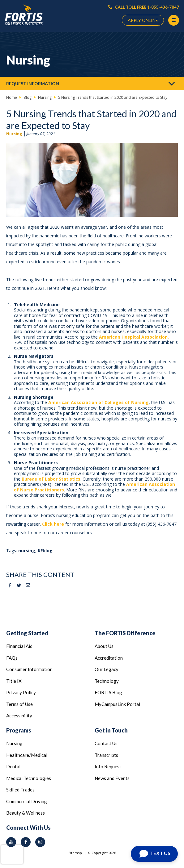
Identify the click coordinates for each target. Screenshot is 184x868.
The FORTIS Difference (125, 633)
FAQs (12, 658)
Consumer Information (29, 669)
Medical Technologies (29, 778)
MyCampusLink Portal (117, 704)
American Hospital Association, (134, 337)
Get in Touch (111, 730)
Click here (53, 524)
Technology (107, 681)
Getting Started (27, 633)
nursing (27, 551)
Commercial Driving (27, 801)
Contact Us (106, 743)
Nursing (14, 134)
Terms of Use (19, 704)
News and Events (112, 778)
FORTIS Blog (108, 692)
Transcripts (106, 755)
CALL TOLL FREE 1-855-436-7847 (144, 7)
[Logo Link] (24, 15)
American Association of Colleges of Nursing (98, 402)
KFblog (45, 551)
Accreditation (109, 658)
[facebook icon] (26, 842)
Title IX (14, 681)
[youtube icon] (11, 842)
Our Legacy (107, 669)
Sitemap (75, 853)
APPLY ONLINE (143, 20)
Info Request (108, 766)
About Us (104, 646)
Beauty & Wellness (26, 813)
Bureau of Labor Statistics (51, 479)
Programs (19, 730)
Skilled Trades (20, 790)
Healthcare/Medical (27, 755)
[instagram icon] (40, 842)
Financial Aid (19, 646)
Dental (13, 766)
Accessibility (19, 716)
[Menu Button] (174, 20)
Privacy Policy (21, 692)
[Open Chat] (154, 854)
